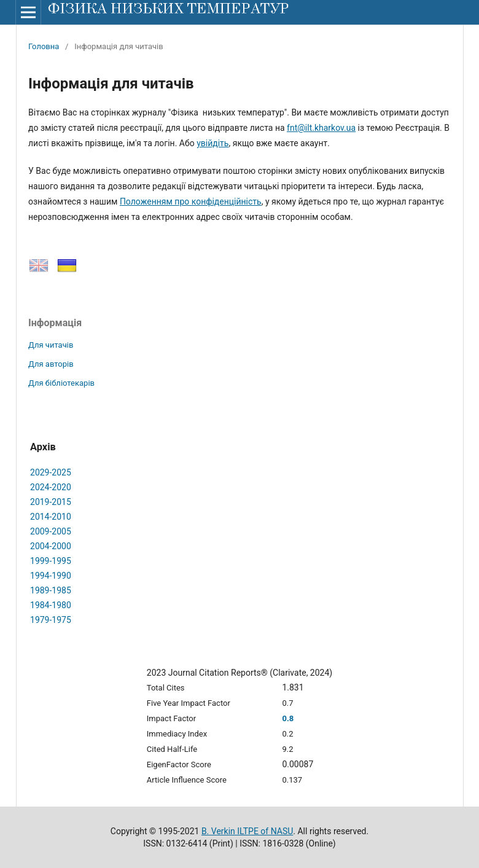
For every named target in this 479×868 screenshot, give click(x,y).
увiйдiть (212, 143)
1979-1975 (51, 620)
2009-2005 (51, 531)
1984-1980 (51, 605)
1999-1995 (51, 561)
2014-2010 (51, 517)
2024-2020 (51, 487)
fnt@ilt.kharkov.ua (321, 128)
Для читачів (51, 345)
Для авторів (51, 364)
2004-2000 (51, 546)
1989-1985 (51, 590)
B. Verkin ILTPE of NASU (247, 831)
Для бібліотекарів (61, 383)
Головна (44, 46)
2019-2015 (51, 502)
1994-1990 (51, 576)
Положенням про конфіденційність (191, 201)
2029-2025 (51, 472)
